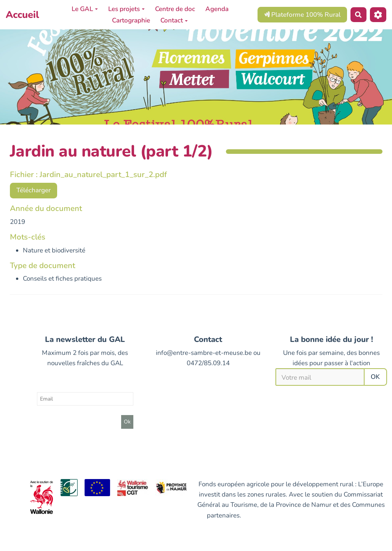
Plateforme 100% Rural (302, 15)
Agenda (217, 9)
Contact (174, 20)
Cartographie (131, 20)
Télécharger (34, 190)
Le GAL (85, 9)
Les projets (126, 9)
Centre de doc (175, 9)
